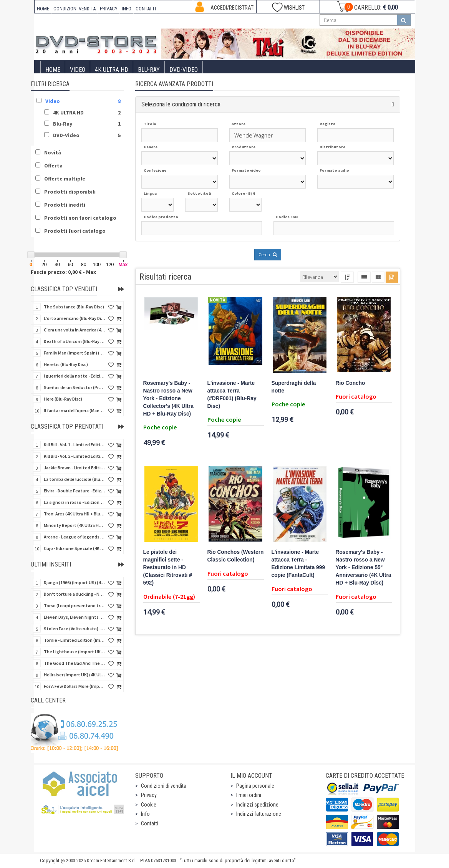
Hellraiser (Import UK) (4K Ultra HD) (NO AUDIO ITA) (75, 675)
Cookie (149, 805)
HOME (43, 9)
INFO (127, 9)
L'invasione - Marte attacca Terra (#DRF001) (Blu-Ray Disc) (232, 395)
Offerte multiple (65, 179)
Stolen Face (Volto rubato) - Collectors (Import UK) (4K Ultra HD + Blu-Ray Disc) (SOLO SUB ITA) (75, 629)
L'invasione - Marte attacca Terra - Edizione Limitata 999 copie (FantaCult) (298, 564)
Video (78, 70)
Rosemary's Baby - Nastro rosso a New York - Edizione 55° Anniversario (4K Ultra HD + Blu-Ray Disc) (364, 567)
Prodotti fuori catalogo (75, 231)
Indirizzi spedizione (257, 805)
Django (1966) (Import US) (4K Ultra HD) (75, 582)
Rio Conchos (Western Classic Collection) (236, 556)
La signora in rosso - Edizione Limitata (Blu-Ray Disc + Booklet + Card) (75, 502)
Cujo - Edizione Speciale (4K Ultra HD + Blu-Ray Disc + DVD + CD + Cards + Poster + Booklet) (75, 548)
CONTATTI (146, 9)
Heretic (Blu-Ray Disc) (66, 364)
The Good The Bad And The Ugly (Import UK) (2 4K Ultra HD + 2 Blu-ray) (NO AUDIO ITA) (75, 663)
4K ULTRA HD (112, 70)
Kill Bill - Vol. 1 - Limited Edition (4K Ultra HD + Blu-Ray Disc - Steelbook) (75, 445)
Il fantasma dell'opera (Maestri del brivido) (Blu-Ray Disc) (75, 410)
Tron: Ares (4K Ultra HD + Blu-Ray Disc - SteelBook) (75, 514)
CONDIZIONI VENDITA (75, 9)
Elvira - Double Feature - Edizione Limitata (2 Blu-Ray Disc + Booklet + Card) (75, 491)
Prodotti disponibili (70, 192)
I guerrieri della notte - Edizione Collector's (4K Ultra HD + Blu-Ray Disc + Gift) (75, 376)
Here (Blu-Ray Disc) (63, 399)
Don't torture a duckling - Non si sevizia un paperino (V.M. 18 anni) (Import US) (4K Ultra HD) (75, 594)
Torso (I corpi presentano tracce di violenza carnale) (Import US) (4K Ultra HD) (75, 605)
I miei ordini (249, 795)
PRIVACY (109, 9)
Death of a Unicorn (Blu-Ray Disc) (75, 341)
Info (145, 814)
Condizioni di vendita (164, 786)
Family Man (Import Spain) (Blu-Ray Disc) (75, 353)
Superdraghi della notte (294, 387)
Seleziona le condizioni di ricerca (181, 104)
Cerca (268, 254)
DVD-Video (184, 70)
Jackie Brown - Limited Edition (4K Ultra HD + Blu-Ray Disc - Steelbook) (75, 468)
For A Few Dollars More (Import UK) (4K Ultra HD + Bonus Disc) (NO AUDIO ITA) (75, 686)
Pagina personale (255, 786)
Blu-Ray (149, 70)
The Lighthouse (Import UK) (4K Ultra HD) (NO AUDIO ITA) (75, 652)
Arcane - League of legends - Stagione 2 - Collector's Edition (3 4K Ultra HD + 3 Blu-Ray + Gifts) (75, 537)
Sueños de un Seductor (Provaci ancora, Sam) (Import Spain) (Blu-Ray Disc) (75, 387)
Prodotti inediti (65, 205)
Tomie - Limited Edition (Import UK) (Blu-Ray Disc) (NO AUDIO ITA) (75, 640)
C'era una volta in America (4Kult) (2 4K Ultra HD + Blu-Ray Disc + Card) (75, 330)
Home (53, 70)
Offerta (53, 166)
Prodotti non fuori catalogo (80, 218)
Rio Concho (350, 383)
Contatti (150, 823)
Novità (53, 152)
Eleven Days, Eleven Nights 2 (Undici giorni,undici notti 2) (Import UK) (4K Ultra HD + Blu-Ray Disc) (75, 617)
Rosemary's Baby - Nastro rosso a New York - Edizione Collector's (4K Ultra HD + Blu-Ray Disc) (168, 398)
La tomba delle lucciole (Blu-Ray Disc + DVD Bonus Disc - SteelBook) (75, 479)
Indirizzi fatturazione (259, 814)
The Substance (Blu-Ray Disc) (74, 307)
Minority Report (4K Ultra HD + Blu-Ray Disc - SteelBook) (75, 525)
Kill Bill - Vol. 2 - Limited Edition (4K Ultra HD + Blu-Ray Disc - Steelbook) (75, 456)
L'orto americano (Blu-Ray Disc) (75, 318)
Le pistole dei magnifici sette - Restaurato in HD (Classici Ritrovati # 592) (168, 567)
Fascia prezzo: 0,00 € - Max (63, 272)
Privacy (149, 795)
